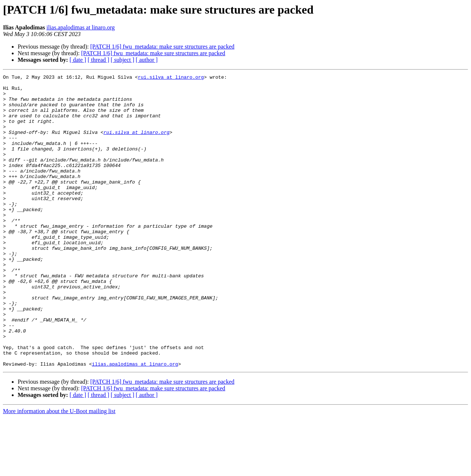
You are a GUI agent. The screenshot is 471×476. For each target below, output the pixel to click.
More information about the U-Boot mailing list (59, 470)
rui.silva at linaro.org (171, 78)
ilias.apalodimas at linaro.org (80, 27)
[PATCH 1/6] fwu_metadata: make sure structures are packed (162, 47)
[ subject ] (123, 60)
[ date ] (78, 60)
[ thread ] (98, 60)
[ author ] (147, 60)
